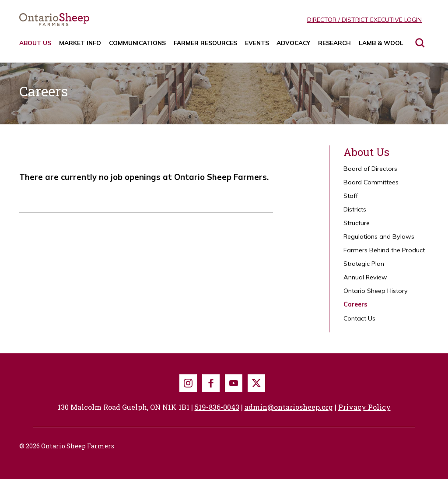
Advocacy (293, 43)
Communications (137, 43)
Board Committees (371, 186)
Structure (357, 226)
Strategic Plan (364, 267)
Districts (355, 213)
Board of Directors (370, 172)
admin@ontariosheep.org (289, 407)
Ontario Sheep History (376, 294)
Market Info (80, 43)
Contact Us (359, 321)
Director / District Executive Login (364, 20)
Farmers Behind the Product (384, 254)
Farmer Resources (205, 43)
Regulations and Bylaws (379, 240)
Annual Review (365, 281)
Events (257, 43)
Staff (351, 199)
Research (334, 43)
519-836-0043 (217, 407)
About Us (35, 43)
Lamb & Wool (381, 43)
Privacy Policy (364, 407)
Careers (355, 308)
